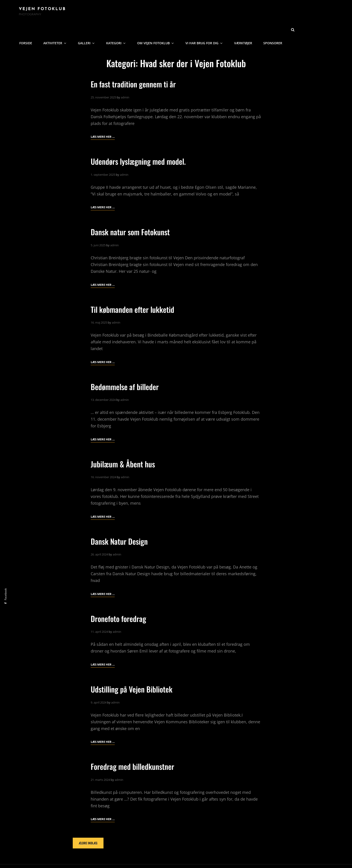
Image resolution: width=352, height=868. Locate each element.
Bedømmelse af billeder (127, 369)
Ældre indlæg (88, 826)
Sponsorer (312, 12)
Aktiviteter (106, 12)
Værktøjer (284, 12)
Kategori (163, 12)
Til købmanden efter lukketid (136, 292)
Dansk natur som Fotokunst (133, 215)
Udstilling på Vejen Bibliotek (135, 672)
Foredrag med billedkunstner (136, 749)
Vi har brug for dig (247, 12)
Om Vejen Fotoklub (201, 12)
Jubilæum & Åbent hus (125, 447)
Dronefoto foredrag (120, 601)
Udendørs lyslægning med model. (142, 144)
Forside (78, 12)
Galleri (135, 12)
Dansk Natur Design (121, 524)
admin (125, 80)
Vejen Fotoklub (42, 10)
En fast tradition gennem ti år (137, 67)
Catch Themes (214, 858)
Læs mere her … (103, 120)
